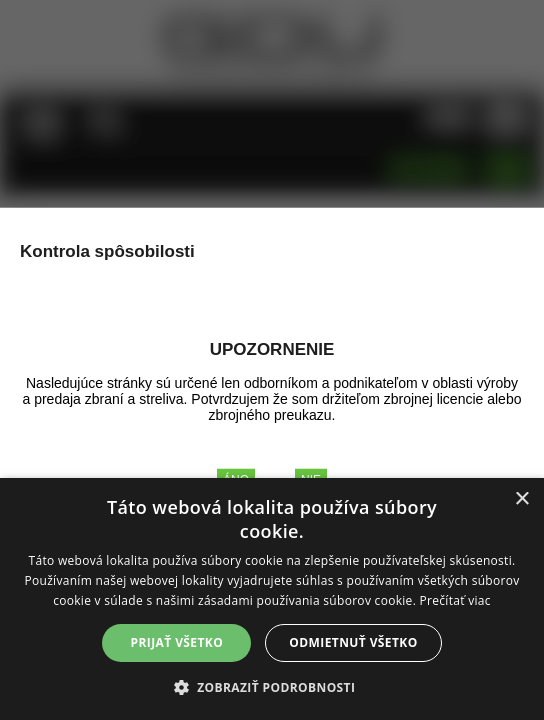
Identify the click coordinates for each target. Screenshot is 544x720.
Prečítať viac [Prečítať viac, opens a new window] (455, 600)
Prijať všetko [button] (177, 642)
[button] (272, 686)
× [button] (521, 499)
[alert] (272, 599)
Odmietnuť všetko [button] (353, 642)
